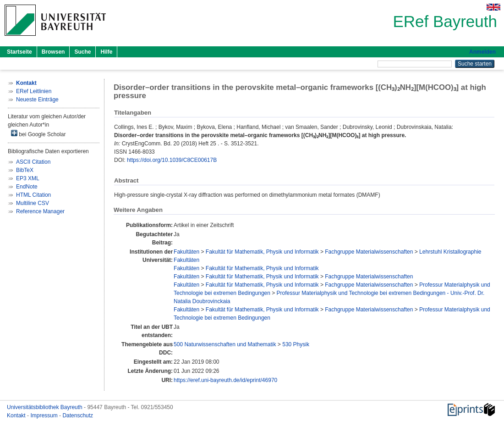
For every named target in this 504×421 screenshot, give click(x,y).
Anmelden (482, 52)
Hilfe (106, 52)
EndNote (27, 187)
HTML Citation (33, 195)
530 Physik (296, 344)
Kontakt (17, 415)
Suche (82, 52)
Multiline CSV (33, 203)
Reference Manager (40, 211)
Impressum (45, 415)
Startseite (19, 52)
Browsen (53, 52)
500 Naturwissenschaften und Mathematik (225, 344)
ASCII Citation (33, 162)
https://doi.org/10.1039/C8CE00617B (172, 160)
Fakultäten (186, 252)
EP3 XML (28, 178)
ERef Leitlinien (34, 91)
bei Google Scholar (38, 134)
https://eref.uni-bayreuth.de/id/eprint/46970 (225, 380)
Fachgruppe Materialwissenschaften (369, 252)
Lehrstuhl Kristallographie (450, 252)
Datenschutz (78, 415)
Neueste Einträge (37, 100)
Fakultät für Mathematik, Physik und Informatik (262, 252)
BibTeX (25, 170)
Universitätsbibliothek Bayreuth (45, 407)
